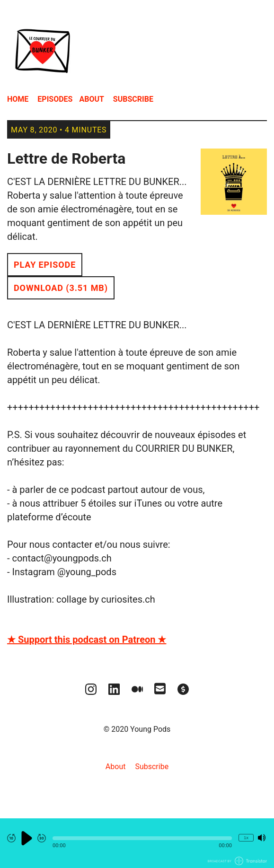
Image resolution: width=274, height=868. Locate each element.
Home (18, 99)
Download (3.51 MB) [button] (61, 288)
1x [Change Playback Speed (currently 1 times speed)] (246, 837)
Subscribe (133, 99)
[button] (142, 838)
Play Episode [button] (45, 265)
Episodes (55, 99)
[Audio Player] (137, 843)
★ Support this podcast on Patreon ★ (87, 640)
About (91, 99)
